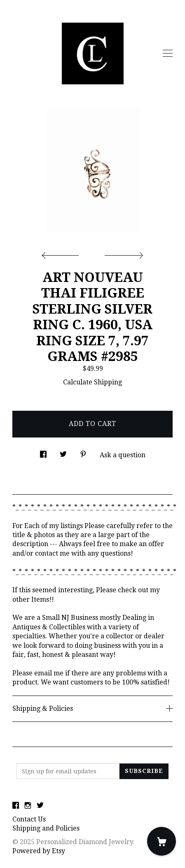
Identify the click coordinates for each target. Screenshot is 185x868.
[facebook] (16, 806)
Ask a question (123, 455)
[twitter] (40, 806)
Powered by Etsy (39, 851)
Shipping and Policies (46, 828)
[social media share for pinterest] (83, 452)
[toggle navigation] (168, 54)
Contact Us (29, 819)
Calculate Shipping (92, 382)
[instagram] (28, 806)
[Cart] (162, 841)
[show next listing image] (123, 253)
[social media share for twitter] (63, 452)
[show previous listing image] (62, 253)
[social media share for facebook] (43, 452)
